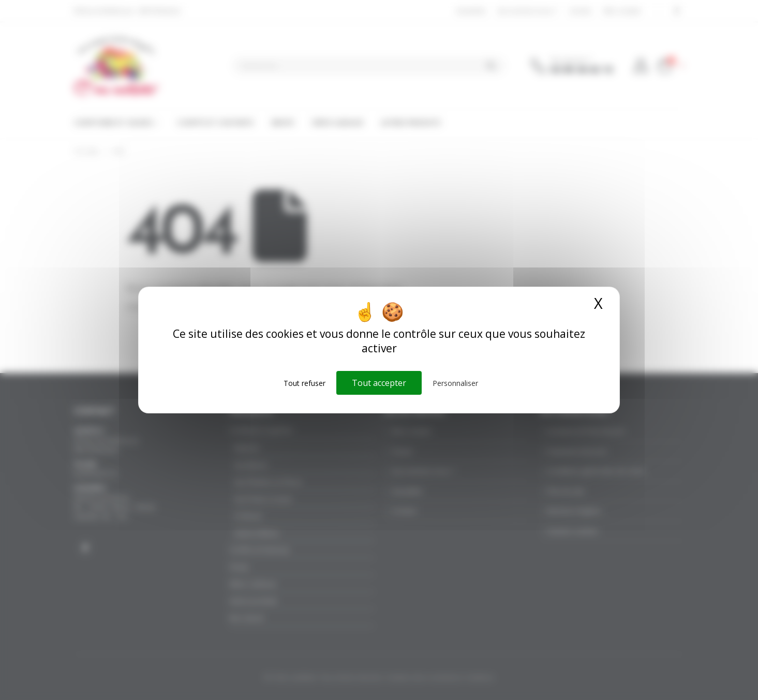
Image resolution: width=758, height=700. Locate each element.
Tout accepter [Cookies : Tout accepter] (379, 383)
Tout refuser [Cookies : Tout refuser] (304, 383)
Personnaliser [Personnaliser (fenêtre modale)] (455, 383)
